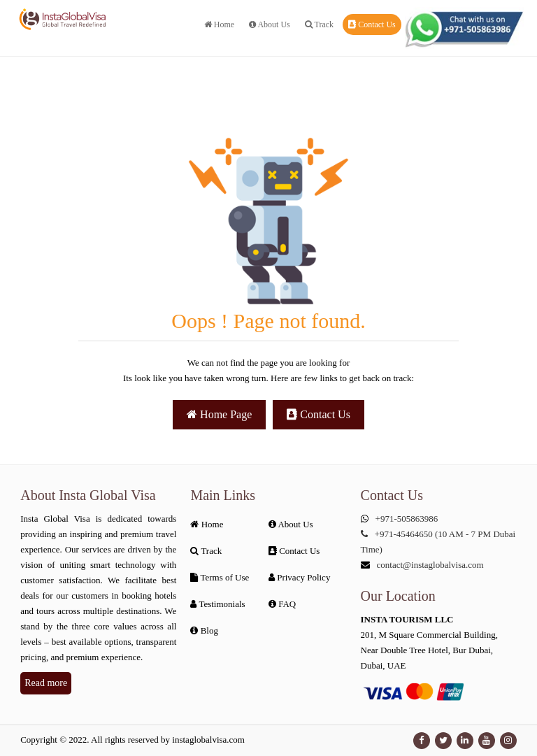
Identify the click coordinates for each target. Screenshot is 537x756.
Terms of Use (220, 577)
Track (319, 24)
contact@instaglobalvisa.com (430, 565)
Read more (46, 683)
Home (219, 24)
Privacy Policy (299, 577)
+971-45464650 (404, 534)
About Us (270, 24)
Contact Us (372, 24)
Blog (204, 630)
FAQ (282, 604)
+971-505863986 (407, 519)
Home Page (219, 414)
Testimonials (217, 604)
